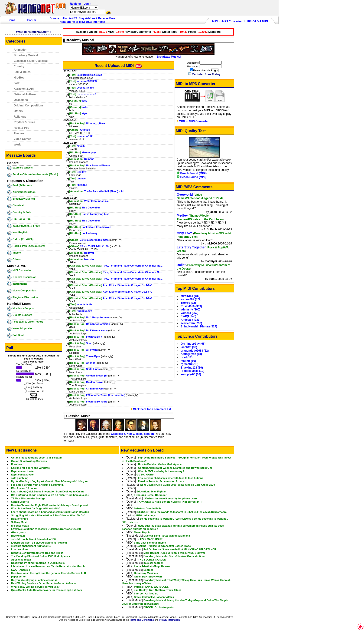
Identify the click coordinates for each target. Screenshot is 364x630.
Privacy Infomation (169, 620)
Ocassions (21, 100)
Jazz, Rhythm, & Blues (26, 226)
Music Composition (24, 290)
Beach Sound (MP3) (192, 177)
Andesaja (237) (190, 320)
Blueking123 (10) (192, 368)
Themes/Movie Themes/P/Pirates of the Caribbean (200, 217)
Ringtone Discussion (25, 297)
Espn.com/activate (22, 471)
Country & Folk (22, 212)
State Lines (93, 369)
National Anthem (25, 94)
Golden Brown (95, 382)
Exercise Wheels (23, 168)
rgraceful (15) (189, 364)
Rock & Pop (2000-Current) (29, 246)
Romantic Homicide (98, 324)
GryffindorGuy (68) (193, 344)
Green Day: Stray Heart (148, 577)
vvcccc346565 (85, 88)
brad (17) (187, 357)
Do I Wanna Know (97, 330)
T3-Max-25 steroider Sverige (28, 498)
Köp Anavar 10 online (24, 488)
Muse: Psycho (143, 532)
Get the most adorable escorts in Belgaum (37, 458)
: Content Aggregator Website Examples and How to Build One (174, 468)
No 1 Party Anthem (97, 317)
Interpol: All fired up (146, 594)
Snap (89, 343)
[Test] (73, 75)
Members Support (23, 308)
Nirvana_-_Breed (96, 123)
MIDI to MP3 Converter (227, 21)
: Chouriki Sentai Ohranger (150, 495)
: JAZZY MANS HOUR (149, 539)
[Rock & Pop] (77, 123)
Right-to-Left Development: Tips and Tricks (37, 553)
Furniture (17, 464)
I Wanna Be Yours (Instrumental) (106, 395)
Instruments (20, 284)
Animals (85, 130)
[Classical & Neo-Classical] (86, 266)
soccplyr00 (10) (191, 374)
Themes (19, 133)
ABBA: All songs (146, 515)
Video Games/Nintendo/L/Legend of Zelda (200, 196)
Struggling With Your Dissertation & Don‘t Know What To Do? (48, 515)
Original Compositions (29, 106)
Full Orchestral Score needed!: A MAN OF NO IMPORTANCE (180, 549)
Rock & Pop (21, 128)
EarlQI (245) (188, 316)
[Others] (74, 130)
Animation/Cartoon (24, 192)
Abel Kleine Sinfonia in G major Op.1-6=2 (128, 292)
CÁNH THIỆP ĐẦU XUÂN (94, 246)
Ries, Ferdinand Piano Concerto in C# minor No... (133, 266)
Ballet (181, 265)
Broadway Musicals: (146, 573)
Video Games (23, 139)
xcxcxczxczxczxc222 (89, 75)
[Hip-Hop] (75, 113)
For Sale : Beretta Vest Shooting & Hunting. (37, 485)
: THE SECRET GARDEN (151, 560)
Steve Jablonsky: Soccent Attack (154, 597)
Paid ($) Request (23, 185)
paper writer (18, 577)
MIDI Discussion (22, 270)
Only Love (185, 233)
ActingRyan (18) (191, 354)
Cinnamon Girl (95, 389)
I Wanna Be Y (94, 337)
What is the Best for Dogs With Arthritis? (36, 508)
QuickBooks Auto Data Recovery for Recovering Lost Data (47, 590)
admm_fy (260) (190, 310)
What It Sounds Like (96, 201)
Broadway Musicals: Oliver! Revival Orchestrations (174, 556)
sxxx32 (81, 146)
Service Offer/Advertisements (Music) (35, 174)
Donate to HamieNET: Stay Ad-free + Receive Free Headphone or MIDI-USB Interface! (83, 20)
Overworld (185, 195)
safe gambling (20, 478)
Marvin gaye (89, 152)
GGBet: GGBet (145, 475)
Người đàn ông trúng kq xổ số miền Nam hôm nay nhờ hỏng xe (49, 481)
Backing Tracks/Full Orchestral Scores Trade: (164, 546)
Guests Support (22, 315)
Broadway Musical (26, 55)
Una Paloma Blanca (98, 165)
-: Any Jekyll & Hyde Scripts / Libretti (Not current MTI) (169, 502)
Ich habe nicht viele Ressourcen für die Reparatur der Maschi (48, 566)
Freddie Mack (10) (192, 371)
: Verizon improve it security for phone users (171, 498)
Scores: (148, 570)
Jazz (17, 83)
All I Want (92, 350)
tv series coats (20, 526)
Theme (17, 253)
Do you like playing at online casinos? (34, 580)
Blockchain (18, 536)
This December (91, 208)
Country (19, 66)
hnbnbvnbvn (84, 311)
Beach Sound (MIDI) (192, 173)
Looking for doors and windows (30, 468)
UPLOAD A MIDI (257, 21)
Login (87, 4)
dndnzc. (82, 178)
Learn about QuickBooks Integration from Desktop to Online (48, 491)
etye (84, 113)
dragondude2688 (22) (195, 351)
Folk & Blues (22, 72)
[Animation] (76, 159)
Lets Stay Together (191, 247)
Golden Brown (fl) (97, 376)
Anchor (91, 363)
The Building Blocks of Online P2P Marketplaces (41, 556)
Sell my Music (20, 522)
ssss (84, 101)
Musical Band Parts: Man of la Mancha (167, 536)
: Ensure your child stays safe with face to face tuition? (170, 478)
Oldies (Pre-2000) (23, 239)
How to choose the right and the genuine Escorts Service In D (49, 573)
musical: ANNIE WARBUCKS (151, 587)
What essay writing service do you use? (35, 587)
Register (75, 4)
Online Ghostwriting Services (29, 461)
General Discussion (24, 277)
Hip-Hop (19, 78)
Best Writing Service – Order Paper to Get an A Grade (43, 583)
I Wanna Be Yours (97, 402)
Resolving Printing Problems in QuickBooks (38, 563)
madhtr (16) (188, 361)
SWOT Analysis (21, 570)
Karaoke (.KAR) (24, 89)
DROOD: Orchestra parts (159, 607)
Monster (89, 259)
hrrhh (85, 107)
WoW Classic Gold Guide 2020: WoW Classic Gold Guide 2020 (177, 485)
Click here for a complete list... (152, 409)
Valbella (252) (189, 313)
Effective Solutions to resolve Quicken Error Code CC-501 (46, 529)
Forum (32, 20)
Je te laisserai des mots (94, 240)
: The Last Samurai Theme (150, 543)
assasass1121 (85, 136)
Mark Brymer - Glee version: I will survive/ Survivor (174, 553)
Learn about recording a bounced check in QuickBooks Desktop (50, 512)
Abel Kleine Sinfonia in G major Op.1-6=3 (128, 285)
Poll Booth (19, 335)
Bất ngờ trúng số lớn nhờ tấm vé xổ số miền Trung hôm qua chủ (50, 495)
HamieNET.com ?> (84, 8)
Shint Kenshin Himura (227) (199, 327)
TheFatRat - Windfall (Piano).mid (104, 191)
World (18, 145)
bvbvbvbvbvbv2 (86, 94)
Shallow (82, 172)
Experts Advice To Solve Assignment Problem (39, 543)
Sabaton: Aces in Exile (148, 508)
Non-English (20, 232)
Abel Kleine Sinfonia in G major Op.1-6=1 (128, 298)
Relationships (19, 519)
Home (11, 20)
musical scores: (153, 563)
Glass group (19, 532)
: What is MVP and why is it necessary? (160, 471)
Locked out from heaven (96, 227)
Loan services (20, 549)
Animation (21, 50)
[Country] (75, 101)
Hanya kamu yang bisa (96, 214)
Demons (89, 159)
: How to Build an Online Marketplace (159, 464)
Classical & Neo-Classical (31, 61)
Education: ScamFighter (151, 491)
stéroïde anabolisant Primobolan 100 (33, 539)
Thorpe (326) (189, 303)
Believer (89, 253)
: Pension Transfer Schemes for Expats (160, 481)
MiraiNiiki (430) (190, 296)
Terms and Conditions (142, 620)
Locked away (90, 233)
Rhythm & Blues (24, 122)
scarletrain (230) (191, 323)
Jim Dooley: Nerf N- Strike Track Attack (158, 590)
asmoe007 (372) (191, 299)
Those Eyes (94, 356)
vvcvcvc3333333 (87, 81)
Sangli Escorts (20, 502)
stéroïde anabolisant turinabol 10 (31, 546)
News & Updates (23, 328)
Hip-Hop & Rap (22, 219)
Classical (18, 205)
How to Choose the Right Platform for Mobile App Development (49, 505)
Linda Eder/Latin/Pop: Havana (152, 566)
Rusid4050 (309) (191, 306)
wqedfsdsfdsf (85, 304)
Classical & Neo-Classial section (132, 434)
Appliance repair (21, 560)
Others (18, 111)
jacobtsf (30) (189, 347)
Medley (182, 215)
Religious (20, 117)
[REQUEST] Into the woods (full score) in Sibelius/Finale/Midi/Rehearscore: (182, 512)
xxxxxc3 (82, 185)
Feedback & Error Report (28, 322)
